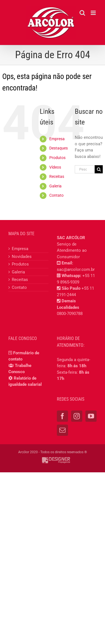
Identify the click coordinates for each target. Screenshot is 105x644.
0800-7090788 (70, 314)
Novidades (22, 257)
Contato (56, 195)
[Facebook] (62, 416)
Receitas (57, 176)
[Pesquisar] (99, 169)
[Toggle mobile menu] (94, 13)
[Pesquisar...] (85, 169)
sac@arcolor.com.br (76, 269)
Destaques (59, 148)
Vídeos (55, 167)
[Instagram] (77, 416)
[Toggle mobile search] (82, 13)
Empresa (57, 139)
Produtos (57, 158)
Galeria (55, 186)
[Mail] (62, 430)
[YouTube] (91, 416)
